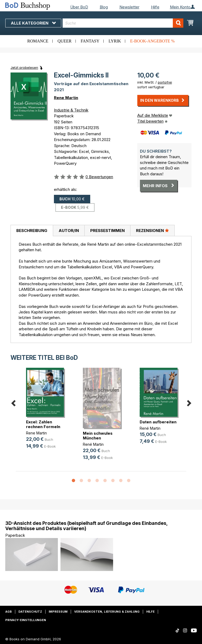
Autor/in (69, 231)
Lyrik (115, 41)
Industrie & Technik (71, 110)
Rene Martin (66, 98)
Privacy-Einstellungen (26, 620)
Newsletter (129, 7)
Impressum (58, 612)
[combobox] (123, 23)
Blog (104, 7)
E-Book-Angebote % (152, 41)
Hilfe (155, 7)
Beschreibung (32, 231)
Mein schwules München (98, 436)
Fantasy (90, 41)
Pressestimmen (107, 231)
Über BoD (79, 7)
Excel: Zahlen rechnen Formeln (43, 424)
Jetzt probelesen (24, 67)
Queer (65, 41)
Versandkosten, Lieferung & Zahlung (107, 612)
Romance (38, 41)
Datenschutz (30, 612)
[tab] (32, 231)
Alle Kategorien (33, 23)
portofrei (165, 82)
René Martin (93, 444)
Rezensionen (152, 230)
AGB (9, 612)
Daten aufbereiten (158, 422)
